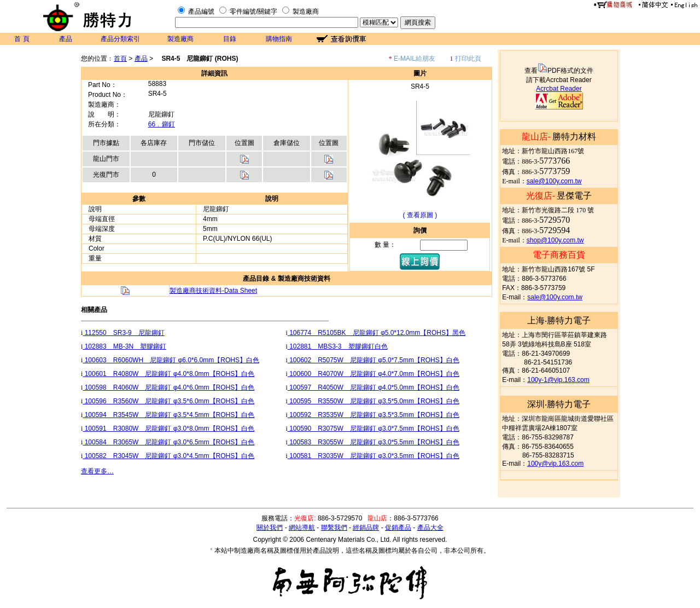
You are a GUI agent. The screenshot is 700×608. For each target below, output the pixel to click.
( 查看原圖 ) (420, 215)
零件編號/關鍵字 (253, 11)
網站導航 (302, 528)
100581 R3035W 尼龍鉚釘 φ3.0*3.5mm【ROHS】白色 (374, 456)
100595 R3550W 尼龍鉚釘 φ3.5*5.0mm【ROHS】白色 (374, 401)
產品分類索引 (120, 39)
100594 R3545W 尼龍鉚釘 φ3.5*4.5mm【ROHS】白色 (168, 415)
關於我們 (270, 528)
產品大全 (430, 528)
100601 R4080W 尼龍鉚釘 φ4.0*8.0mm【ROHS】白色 (168, 374)
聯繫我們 (334, 528)
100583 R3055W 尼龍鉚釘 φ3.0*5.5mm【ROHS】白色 (374, 442)
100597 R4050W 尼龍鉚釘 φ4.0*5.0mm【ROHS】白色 (374, 387)
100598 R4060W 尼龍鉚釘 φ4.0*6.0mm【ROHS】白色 (168, 387)
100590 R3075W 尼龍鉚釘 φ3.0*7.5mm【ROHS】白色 (374, 429)
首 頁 (22, 39)
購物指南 (279, 39)
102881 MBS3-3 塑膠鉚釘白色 (338, 346)
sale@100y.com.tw (554, 181)
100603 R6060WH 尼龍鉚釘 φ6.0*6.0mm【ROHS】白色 (171, 360)
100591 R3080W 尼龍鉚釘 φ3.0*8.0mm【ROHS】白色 (168, 429)
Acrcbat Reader (559, 89)
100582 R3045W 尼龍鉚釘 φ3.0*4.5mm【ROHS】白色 (168, 456)
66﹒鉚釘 (162, 124)
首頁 (120, 59)
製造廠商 (306, 11)
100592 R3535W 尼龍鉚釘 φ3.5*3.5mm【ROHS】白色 (374, 415)
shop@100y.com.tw (555, 240)
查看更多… (97, 471)
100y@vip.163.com (555, 464)
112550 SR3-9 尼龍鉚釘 (123, 333)
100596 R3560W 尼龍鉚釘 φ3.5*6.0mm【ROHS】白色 (168, 401)
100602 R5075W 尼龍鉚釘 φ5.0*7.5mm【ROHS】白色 (374, 360)
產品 (66, 39)
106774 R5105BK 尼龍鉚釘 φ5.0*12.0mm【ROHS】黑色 (377, 333)
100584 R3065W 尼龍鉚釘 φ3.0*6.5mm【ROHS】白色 (168, 442)
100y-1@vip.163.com (558, 380)
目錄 (230, 39)
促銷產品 (398, 528)
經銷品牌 (366, 528)
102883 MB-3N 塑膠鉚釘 (124, 346)
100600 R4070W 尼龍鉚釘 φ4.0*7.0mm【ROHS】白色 (374, 374)
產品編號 (201, 11)
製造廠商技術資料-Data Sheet (213, 291)
